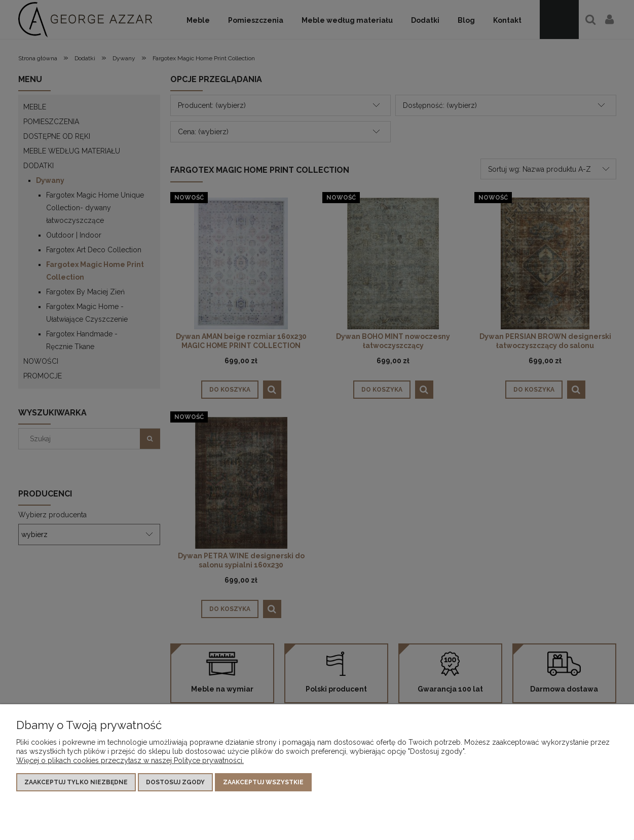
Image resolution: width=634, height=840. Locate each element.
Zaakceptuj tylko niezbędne (76, 782)
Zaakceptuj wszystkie (263, 782)
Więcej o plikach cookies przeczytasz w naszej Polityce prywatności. (130, 760)
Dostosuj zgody (175, 782)
